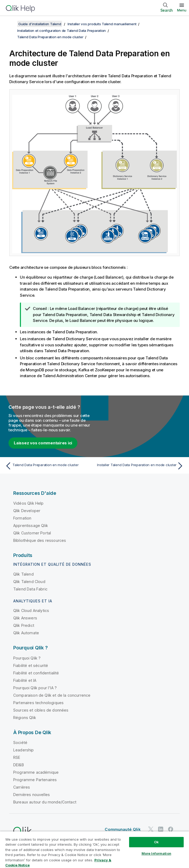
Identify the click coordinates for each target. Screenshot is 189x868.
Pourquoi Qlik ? (27, 658)
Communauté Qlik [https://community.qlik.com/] (123, 829)
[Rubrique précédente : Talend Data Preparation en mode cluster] (48, 466)
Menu (182, 10)
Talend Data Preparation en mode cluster (50, 37)
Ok (156, 842)
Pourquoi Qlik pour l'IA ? (35, 688)
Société (20, 743)
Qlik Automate (26, 633)
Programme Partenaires (35, 780)
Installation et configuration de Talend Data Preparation (61, 31)
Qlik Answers (25, 618)
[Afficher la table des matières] (11, 24)
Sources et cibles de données (41, 710)
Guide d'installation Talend (40, 24)
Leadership (24, 750)
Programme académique (36, 772)
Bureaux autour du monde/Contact (45, 802)
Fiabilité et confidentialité (36, 673)
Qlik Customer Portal (32, 533)
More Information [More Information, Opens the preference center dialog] (156, 853)
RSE (17, 757)
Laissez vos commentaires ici (43, 443)
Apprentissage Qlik (31, 526)
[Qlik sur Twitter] (151, 829)
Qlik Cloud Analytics (31, 610)
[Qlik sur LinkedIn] (161, 829)
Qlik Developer (27, 511)
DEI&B (19, 765)
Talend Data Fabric (30, 589)
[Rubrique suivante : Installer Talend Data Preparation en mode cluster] (141, 466)
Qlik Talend (23, 574)
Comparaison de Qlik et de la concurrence (52, 695)
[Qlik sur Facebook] (171, 829)
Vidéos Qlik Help (28, 503)
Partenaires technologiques (38, 703)
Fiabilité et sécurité (31, 665)
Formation (22, 518)
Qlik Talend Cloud (29, 582)
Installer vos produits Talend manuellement (102, 24)
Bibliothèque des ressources (40, 540)
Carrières (22, 787)
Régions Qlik (25, 718)
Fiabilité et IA (25, 680)
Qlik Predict (24, 625)
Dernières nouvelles (32, 795)
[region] (95, 850)
